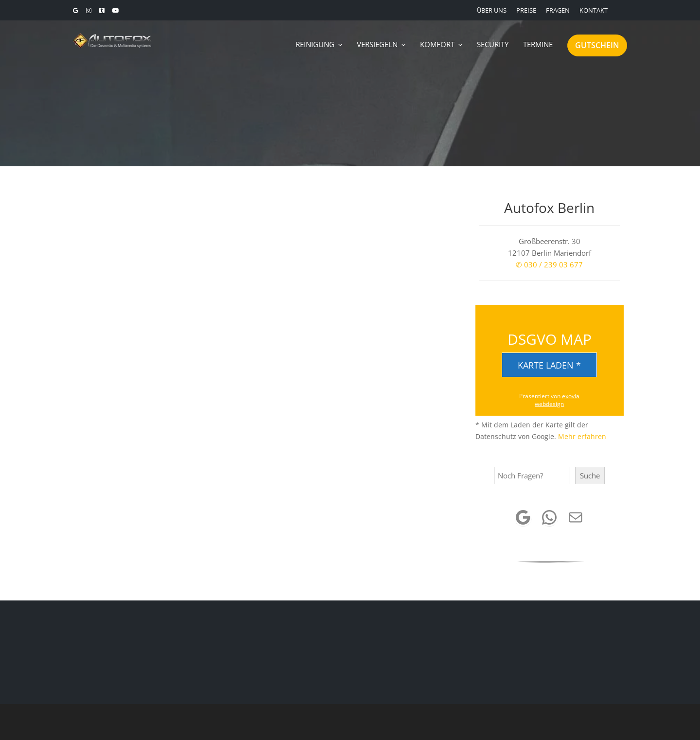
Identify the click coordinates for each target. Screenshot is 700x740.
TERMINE (538, 44)
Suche (590, 476)
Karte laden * (549, 365)
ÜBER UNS (492, 10)
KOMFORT (437, 44)
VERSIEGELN (377, 44)
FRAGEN (558, 10)
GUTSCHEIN (597, 45)
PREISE (526, 10)
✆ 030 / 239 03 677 (549, 264)
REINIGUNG (315, 44)
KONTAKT (594, 10)
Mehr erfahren (582, 436)
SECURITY (493, 44)
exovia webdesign (557, 400)
